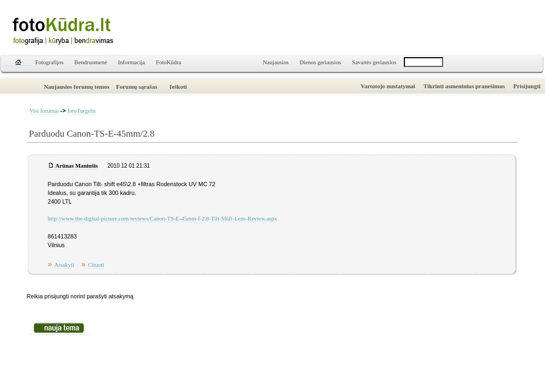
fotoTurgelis (82, 111)
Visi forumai (44, 111)
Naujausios (275, 62)
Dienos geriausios (320, 62)
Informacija (131, 62)
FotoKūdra (168, 62)
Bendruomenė (91, 62)
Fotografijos (50, 62)
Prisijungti (527, 86)
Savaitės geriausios (374, 62)
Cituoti (96, 265)
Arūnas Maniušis (77, 166)
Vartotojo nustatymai (388, 86)
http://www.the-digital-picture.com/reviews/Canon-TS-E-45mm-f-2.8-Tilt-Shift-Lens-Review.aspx (163, 219)
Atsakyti (64, 265)
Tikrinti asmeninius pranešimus (464, 86)
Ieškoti (178, 87)
